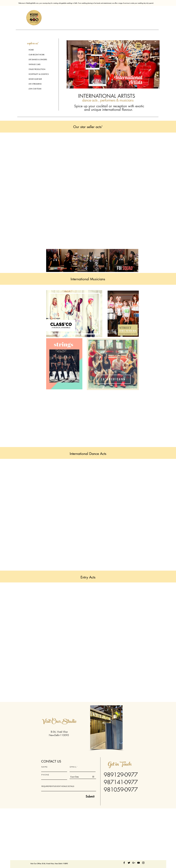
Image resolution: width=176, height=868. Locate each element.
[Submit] (85, 796)
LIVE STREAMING (35, 84)
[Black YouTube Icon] (139, 863)
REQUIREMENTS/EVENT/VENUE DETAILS (58, 786)
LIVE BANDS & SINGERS (38, 60)
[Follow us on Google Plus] (134, 863)
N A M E (44, 767)
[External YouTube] (92, 164)
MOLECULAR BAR (35, 79)
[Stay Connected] (124, 863)
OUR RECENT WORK (37, 55)
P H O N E (45, 775)
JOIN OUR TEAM (35, 89)
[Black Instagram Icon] (143, 863)
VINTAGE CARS (35, 64)
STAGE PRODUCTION (37, 69)
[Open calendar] (93, 777)
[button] (106, 727)
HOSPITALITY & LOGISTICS (39, 74)
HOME (31, 50)
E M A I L (73, 767)
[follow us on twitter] (129, 863)
